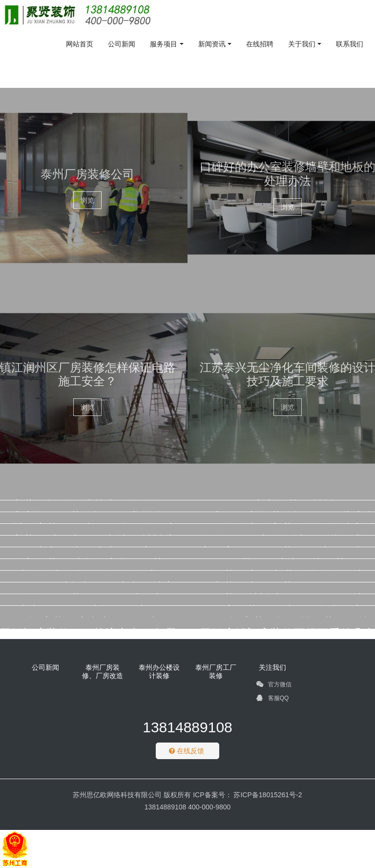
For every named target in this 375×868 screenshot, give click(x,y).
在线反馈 (187, 751)
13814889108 (187, 727)
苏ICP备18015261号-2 (267, 795)
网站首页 (80, 44)
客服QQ (272, 700)
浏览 (87, 200)
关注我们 (272, 667)
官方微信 (274, 686)
